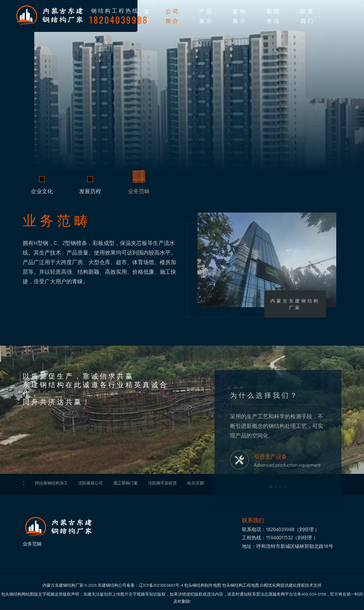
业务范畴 (139, 193)
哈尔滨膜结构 (199, 483)
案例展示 (240, 16)
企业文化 (42, 193)
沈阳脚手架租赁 (162, 483)
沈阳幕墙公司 (90, 483)
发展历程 (90, 193)
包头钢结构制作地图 (203, 585)
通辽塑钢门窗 (125, 483)
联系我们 (307, 16)
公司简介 (173, 16)
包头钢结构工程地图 (241, 585)
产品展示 (206, 16)
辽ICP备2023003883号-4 (161, 585)
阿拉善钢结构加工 (51, 483)
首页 (147, 16)
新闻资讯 (274, 16)
